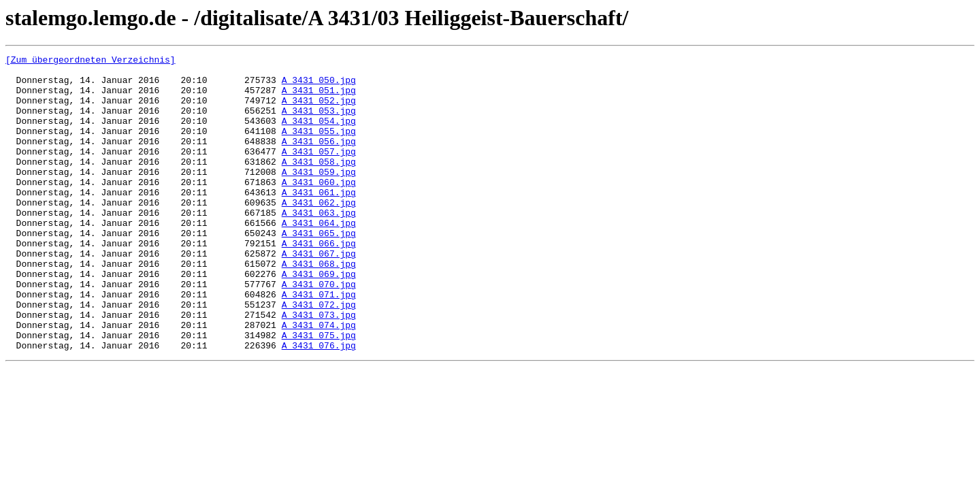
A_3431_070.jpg (319, 331)
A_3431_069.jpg (319, 318)
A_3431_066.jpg (319, 282)
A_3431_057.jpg (319, 171)
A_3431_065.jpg (319, 269)
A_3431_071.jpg (319, 343)
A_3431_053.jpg (319, 122)
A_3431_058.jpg (319, 184)
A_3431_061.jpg (319, 220)
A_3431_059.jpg (319, 196)
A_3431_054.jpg (319, 135)
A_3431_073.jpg (319, 367)
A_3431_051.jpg (319, 98)
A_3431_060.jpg (319, 208)
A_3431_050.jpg (319, 86)
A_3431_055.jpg (319, 147)
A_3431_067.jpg (319, 294)
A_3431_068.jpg (319, 306)
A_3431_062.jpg (319, 233)
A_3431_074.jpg (319, 380)
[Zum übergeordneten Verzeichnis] (91, 61)
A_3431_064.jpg (319, 257)
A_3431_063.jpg (319, 245)
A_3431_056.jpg (319, 159)
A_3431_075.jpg (319, 392)
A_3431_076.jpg (319, 404)
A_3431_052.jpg (319, 110)
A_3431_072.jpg (319, 355)
